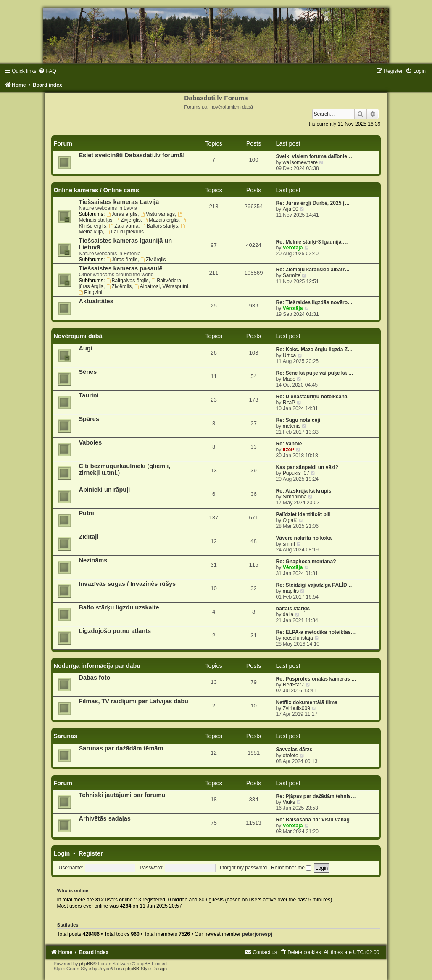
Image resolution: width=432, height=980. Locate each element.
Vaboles (90, 442)
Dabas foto (94, 678)
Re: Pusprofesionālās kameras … (316, 679)
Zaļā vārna (124, 226)
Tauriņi (88, 395)
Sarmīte (292, 275)
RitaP (289, 403)
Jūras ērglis (122, 214)
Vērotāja (293, 248)
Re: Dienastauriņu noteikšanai (312, 397)
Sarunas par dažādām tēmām (121, 748)
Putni (86, 513)
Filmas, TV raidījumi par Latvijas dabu (133, 701)
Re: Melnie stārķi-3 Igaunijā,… (312, 242)
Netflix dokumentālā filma (307, 702)
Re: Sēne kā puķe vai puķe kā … (315, 373)
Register (91, 853)
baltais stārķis (293, 609)
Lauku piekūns (125, 232)
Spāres (89, 419)
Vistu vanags (158, 214)
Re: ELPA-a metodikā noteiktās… (316, 632)
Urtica (290, 355)
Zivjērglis (128, 220)
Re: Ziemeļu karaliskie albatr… (313, 270)
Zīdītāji (88, 537)
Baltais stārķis (159, 226)
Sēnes (88, 372)
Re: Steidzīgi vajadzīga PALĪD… (314, 585)
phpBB (86, 964)
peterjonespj (257, 934)
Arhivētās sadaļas (104, 818)
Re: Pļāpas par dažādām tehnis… (316, 796)
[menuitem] (47, 71)
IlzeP (289, 450)
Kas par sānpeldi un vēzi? (307, 467)
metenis (292, 426)
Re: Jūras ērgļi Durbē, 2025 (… (313, 203)
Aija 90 (291, 209)
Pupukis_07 (296, 473)
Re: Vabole (289, 444)
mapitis (291, 591)
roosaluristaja (298, 638)
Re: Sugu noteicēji (298, 420)
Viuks (289, 802)
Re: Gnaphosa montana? (306, 562)
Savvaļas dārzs (294, 750)
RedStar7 (294, 685)
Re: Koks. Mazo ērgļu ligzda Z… (315, 350)
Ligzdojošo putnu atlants (115, 631)
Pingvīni (90, 292)
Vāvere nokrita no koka (304, 538)
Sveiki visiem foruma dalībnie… (314, 156)
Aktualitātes (96, 301)
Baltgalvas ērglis (128, 281)
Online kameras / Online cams (96, 190)
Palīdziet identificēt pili (303, 514)
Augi (85, 348)
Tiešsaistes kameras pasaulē (120, 268)
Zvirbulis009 (296, 708)
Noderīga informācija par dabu (97, 666)
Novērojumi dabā (78, 336)
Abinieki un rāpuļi (104, 490)
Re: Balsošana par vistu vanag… (316, 820)
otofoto (291, 755)
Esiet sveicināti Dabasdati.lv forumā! (132, 155)
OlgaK (290, 520)
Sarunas (65, 736)
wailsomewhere (300, 162)
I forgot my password (243, 868)
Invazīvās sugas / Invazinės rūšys (127, 584)
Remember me (291, 868)
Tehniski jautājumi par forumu (122, 795)
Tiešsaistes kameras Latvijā (119, 202)
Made (289, 379)
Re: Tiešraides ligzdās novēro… (315, 302)
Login (62, 853)
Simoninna (295, 497)
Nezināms (93, 560)
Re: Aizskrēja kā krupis (304, 491)
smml (289, 544)
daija (288, 614)
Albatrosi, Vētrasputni (161, 286)
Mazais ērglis (161, 220)
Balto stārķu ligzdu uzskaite (119, 607)
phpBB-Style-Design (146, 969)
